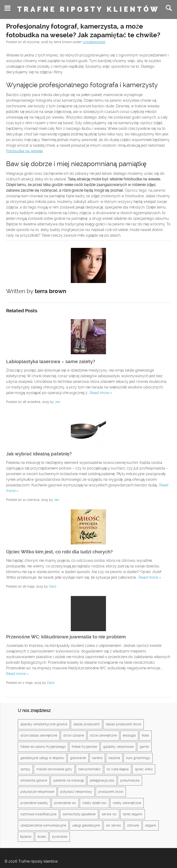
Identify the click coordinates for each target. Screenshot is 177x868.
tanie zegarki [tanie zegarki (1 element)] (133, 814)
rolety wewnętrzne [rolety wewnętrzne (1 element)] (127, 803)
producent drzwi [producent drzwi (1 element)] (111, 792)
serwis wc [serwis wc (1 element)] (109, 814)
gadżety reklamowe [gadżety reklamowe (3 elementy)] (118, 747)
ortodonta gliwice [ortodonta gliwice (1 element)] (34, 780)
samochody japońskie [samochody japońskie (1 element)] (79, 814)
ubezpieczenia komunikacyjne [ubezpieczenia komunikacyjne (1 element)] (43, 825)
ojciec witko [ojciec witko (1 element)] (144, 769)
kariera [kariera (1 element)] (97, 758)
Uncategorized (94, 42)
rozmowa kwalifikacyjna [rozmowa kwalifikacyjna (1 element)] (38, 814)
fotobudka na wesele (24, 151)
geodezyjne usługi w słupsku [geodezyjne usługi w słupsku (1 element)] (42, 758)
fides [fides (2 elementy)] (145, 735)
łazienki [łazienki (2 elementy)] (26, 837)
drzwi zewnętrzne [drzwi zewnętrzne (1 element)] (103, 735)
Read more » (101, 393)
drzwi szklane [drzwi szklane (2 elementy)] (74, 735)
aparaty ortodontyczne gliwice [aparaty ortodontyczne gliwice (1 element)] (44, 724)
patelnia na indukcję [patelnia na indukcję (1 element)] (69, 780)
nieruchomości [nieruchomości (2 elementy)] (89, 769)
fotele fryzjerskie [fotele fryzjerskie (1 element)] (84, 747)
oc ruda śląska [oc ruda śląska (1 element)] (118, 769)
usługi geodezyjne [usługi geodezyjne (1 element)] (86, 825)
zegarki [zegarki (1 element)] (151, 825)
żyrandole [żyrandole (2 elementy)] (60, 837)
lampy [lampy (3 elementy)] (25, 769)
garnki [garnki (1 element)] (144, 747)
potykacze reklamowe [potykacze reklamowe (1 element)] (37, 792)
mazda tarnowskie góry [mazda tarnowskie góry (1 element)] (54, 769)
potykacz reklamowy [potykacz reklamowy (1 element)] (76, 792)
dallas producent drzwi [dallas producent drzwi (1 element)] (123, 724)
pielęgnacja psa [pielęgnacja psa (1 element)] (102, 780)
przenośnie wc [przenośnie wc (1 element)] (65, 803)
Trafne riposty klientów (88, 9)
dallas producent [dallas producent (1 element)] (87, 724)
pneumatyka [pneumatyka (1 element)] (130, 780)
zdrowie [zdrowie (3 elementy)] (133, 825)
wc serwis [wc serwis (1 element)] (113, 825)
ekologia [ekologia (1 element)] (129, 735)
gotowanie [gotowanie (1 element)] (78, 758)
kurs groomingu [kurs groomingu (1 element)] (138, 758)
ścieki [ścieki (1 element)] (42, 837)
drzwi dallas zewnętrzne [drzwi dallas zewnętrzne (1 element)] (39, 735)
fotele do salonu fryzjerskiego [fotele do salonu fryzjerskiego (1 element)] (43, 747)
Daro (53, 586)
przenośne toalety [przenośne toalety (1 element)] (34, 803)
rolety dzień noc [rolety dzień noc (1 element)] (95, 803)
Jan (58, 402)
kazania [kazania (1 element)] (114, 758)
